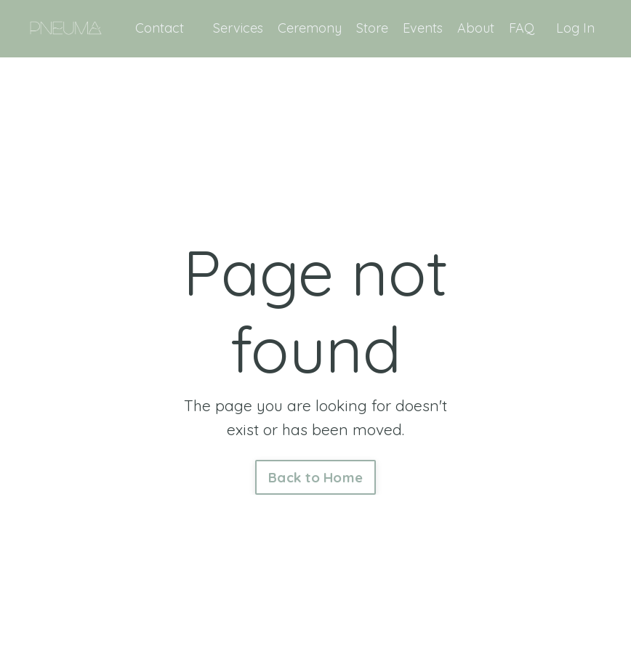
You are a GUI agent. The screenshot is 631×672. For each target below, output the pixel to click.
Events (423, 28)
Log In (575, 28)
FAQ (522, 28)
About (476, 28)
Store (372, 28)
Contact (160, 28)
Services (238, 28)
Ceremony (310, 28)
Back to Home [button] (315, 477)
